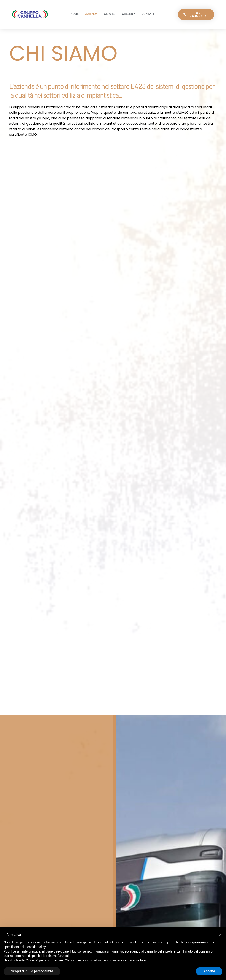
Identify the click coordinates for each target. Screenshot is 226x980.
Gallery (129, 14)
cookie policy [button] (36, 947)
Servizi (110, 14)
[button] (220, 935)
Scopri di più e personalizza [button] (32, 971)
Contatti (149, 14)
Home (75, 14)
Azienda (91, 14)
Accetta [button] (209, 971)
